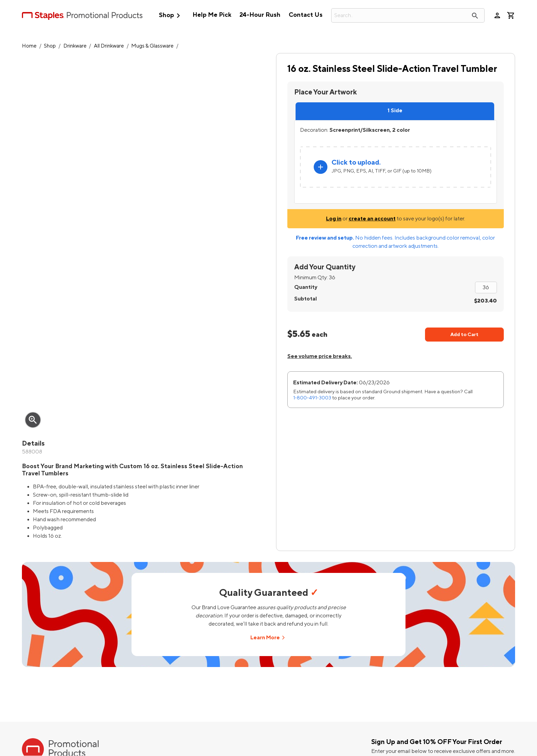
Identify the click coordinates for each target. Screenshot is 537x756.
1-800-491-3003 (312, 398)
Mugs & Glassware (152, 46)
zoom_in (33, 420)
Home (29, 46)
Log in (334, 219)
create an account (372, 219)
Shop (171, 16)
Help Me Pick (212, 15)
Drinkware (75, 46)
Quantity (306, 287)
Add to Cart (464, 335)
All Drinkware (109, 46)
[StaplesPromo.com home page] (82, 15)
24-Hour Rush (260, 15)
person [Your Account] (497, 15)
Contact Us (306, 15)
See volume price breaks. (320, 356)
